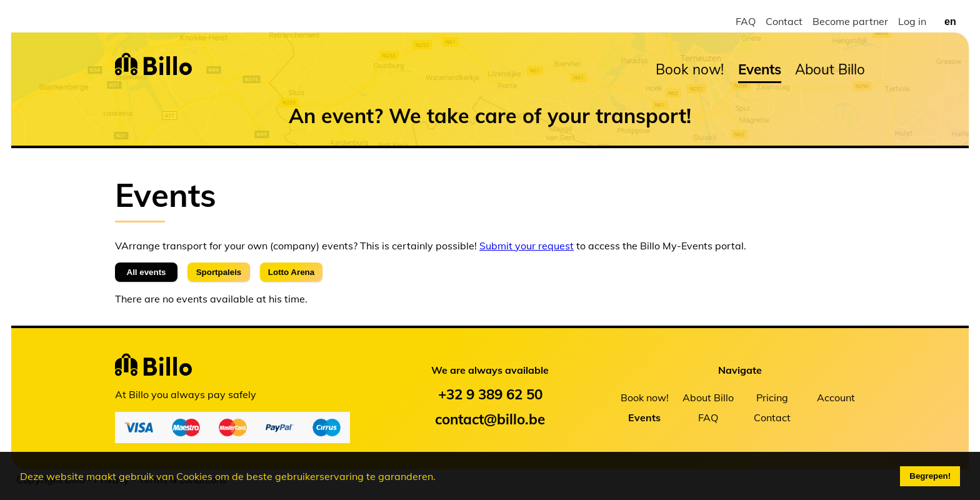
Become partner (850, 21)
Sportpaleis (219, 272)
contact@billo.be (490, 419)
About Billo (830, 69)
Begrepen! (930, 476)
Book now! (690, 69)
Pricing (772, 397)
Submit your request (527, 246)
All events (147, 272)
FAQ (746, 21)
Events (760, 69)
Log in (912, 21)
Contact (784, 21)
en (950, 22)
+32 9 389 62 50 (490, 394)
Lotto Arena (291, 272)
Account (836, 397)
